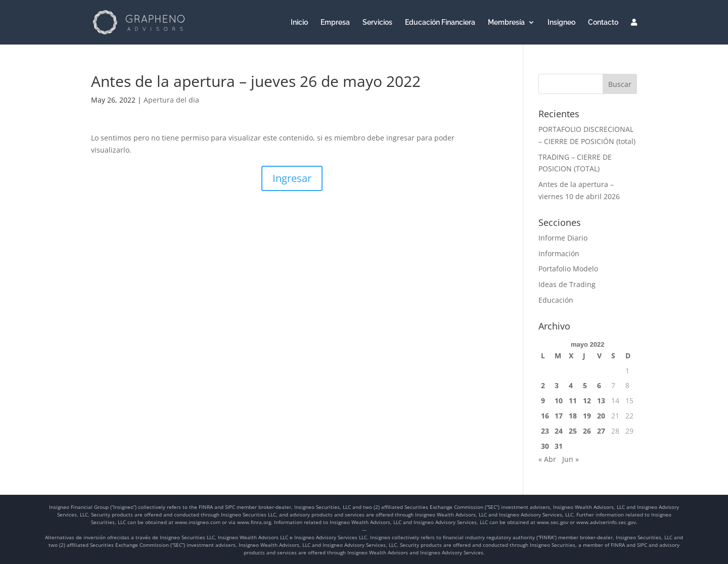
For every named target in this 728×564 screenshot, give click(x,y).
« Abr (547, 459)
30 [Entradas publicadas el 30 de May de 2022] (545, 446)
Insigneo (561, 22)
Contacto (603, 22)
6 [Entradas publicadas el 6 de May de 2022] (599, 385)
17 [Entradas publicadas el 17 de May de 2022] (559, 416)
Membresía (506, 22)
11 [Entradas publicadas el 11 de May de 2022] (573, 401)
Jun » (571, 459)
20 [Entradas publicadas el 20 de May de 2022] (601, 416)
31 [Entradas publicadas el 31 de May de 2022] (559, 446)
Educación (556, 300)
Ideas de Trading (567, 284)
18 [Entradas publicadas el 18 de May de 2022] (573, 416)
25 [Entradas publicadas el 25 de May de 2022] (573, 431)
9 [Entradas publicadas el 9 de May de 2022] (543, 401)
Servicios (377, 22)
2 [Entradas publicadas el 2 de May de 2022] (543, 385)
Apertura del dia (171, 100)
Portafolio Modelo (568, 269)
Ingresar (292, 178)
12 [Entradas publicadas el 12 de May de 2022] (587, 401)
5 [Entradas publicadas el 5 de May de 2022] (585, 385)
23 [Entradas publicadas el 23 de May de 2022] (545, 431)
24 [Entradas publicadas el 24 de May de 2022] (559, 431)
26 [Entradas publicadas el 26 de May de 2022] (587, 431)
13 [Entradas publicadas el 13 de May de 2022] (601, 401)
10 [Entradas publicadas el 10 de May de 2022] (559, 401)
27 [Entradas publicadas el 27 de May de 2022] (601, 431)
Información (559, 253)
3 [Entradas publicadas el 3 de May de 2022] (557, 385)
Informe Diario (563, 238)
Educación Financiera (440, 22)
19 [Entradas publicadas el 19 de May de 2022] (587, 416)
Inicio (299, 22)
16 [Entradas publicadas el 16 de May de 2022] (545, 416)
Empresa (335, 22)
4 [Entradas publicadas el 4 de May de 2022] (571, 385)
